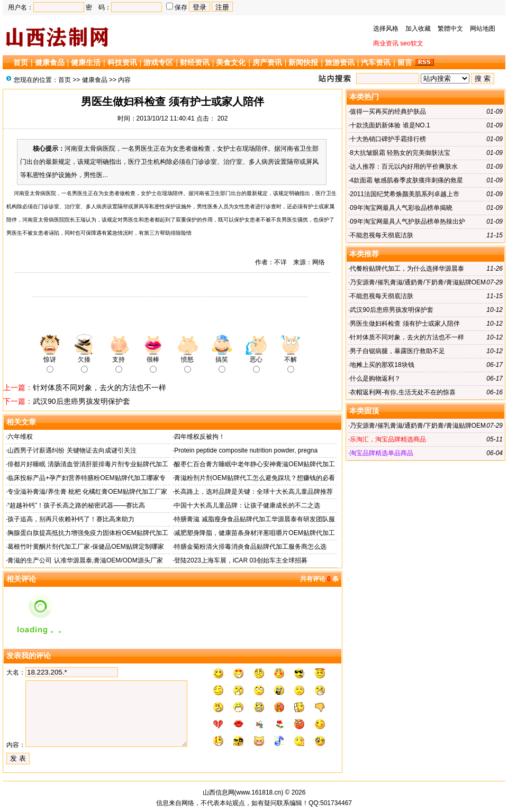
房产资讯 (267, 62)
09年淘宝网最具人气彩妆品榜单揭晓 (401, 208)
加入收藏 (418, 29)
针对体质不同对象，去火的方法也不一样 (99, 387)
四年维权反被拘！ (199, 437)
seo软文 (411, 43)
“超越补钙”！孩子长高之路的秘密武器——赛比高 (76, 505)
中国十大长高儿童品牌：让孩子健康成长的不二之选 (247, 505)
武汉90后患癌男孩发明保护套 (81, 401)
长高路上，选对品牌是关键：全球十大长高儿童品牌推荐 (253, 492)
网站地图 (483, 29)
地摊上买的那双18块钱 (382, 365)
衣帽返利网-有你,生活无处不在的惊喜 (402, 392)
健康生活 (86, 62)
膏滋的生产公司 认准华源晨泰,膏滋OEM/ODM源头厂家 (85, 560)
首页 (21, 62)
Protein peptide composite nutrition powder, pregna (246, 450)
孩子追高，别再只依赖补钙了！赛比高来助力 (71, 519)
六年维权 (20, 437)
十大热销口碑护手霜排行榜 (388, 139)
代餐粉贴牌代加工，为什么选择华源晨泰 (407, 269)
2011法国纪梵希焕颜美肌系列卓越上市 (405, 194)
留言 (405, 62)
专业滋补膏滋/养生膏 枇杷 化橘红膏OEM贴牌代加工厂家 (87, 492)
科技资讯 (122, 62)
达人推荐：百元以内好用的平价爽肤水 (404, 167)
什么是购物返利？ (375, 379)
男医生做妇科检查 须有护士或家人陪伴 (405, 324)
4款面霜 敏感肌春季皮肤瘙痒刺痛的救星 (406, 180)
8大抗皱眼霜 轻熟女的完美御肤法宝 (400, 153)
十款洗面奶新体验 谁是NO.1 (390, 125)
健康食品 (50, 62)
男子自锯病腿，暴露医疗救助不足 (397, 351)
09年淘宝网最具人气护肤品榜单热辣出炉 (407, 222)
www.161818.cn (259, 792)
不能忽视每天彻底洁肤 (382, 235)
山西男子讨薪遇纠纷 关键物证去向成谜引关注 (72, 450)
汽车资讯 (376, 62)
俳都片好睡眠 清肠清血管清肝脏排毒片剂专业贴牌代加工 (88, 464)
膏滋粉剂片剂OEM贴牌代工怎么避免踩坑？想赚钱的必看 (254, 478)
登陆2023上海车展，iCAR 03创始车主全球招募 (241, 560)
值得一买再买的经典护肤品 (388, 112)
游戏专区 (158, 62)
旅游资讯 (340, 62)
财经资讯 (195, 62)
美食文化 (231, 62)
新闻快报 (303, 62)
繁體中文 (450, 29)
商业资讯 (386, 43)
